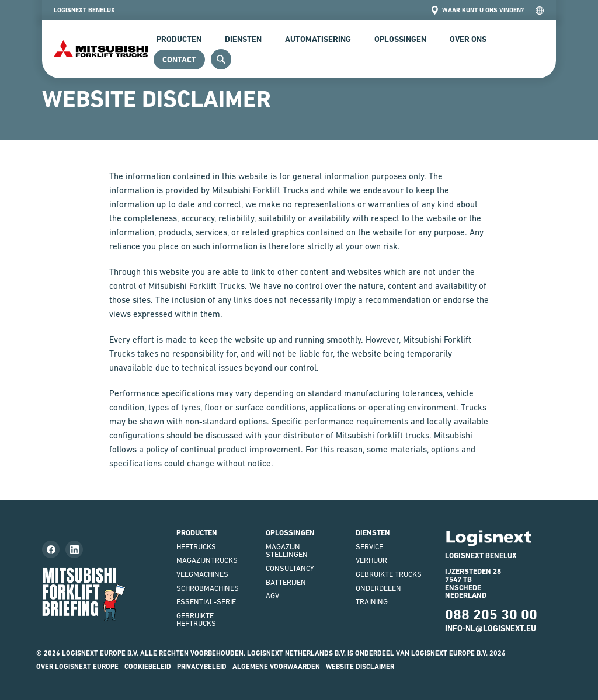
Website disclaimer (360, 667)
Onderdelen (378, 588)
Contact (179, 60)
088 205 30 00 (491, 614)
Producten (179, 39)
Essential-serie (206, 602)
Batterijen (286, 582)
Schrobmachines (208, 588)
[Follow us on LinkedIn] (74, 549)
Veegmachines (202, 574)
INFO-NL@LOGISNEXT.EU (491, 628)
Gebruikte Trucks (389, 574)
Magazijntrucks (207, 560)
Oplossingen (400, 39)
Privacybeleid (202, 667)
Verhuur (371, 560)
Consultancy (290, 568)
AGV (272, 596)
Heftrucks (196, 547)
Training (372, 602)
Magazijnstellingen (287, 551)
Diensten (243, 39)
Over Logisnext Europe (77, 667)
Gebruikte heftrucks (196, 620)
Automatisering (318, 39)
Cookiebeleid (148, 667)
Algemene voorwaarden (276, 667)
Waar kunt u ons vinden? (477, 10)
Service (369, 547)
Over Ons (468, 39)
